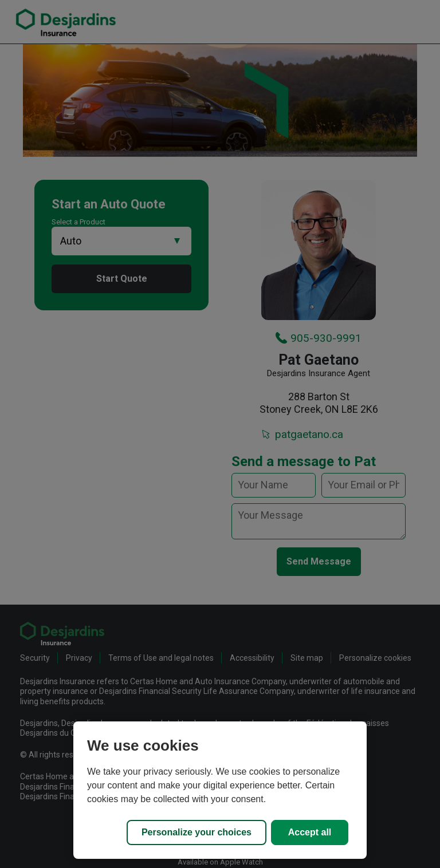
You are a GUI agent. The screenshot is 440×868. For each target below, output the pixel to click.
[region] (220, 790)
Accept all (310, 832)
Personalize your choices (197, 832)
